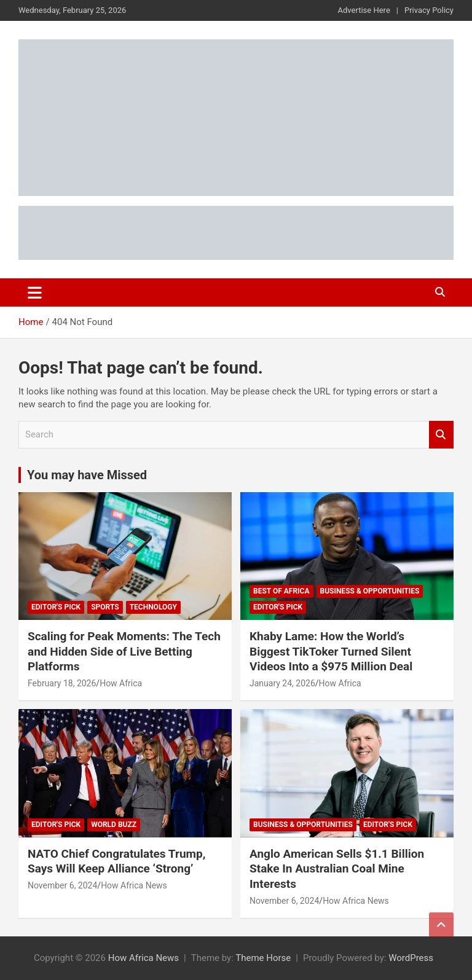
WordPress (411, 958)
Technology (153, 607)
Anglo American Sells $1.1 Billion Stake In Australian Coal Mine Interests (337, 869)
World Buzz (114, 825)
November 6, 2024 (62, 885)
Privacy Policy (429, 10)
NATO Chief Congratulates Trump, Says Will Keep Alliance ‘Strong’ (116, 861)
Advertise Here (364, 10)
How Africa (121, 683)
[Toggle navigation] (35, 292)
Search (441, 435)
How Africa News (134, 885)
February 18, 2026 (62, 683)
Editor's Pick (56, 607)
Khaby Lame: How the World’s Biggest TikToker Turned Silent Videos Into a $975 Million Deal (331, 651)
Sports (105, 607)
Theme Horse (263, 958)
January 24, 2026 (282, 683)
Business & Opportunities (370, 591)
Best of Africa (281, 591)
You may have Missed (87, 475)
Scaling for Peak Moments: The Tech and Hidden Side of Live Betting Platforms (124, 651)
